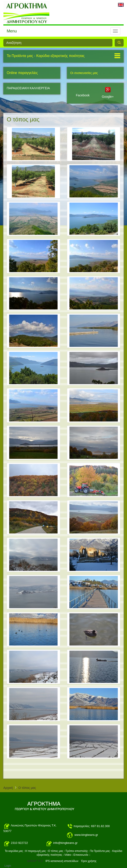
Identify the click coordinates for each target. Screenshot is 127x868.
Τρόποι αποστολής (77, 851)
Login (8, 866)
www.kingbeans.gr (86, 835)
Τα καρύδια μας (14, 851)
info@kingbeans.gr (66, 843)
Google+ (108, 97)
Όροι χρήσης (89, 861)
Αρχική (8, 788)
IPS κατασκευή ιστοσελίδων (62, 861)
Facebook (83, 95)
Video (68, 855)
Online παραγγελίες (22, 73)
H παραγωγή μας (36, 851)
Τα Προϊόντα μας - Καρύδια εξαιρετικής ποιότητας (46, 56)
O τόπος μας (27, 788)
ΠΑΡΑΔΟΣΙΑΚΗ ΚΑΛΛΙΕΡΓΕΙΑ (28, 88)
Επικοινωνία (81, 855)
